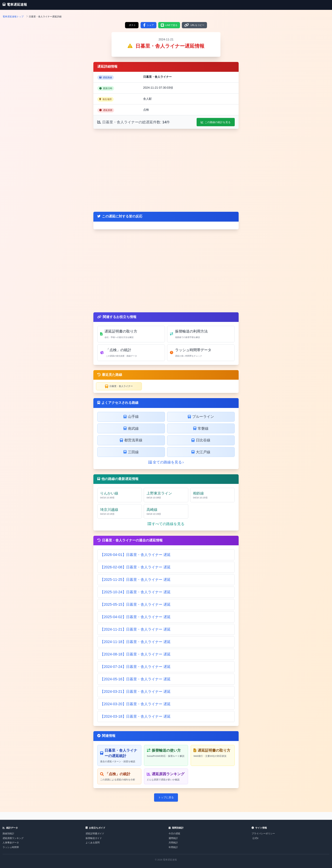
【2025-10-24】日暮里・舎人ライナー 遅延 (135, 592)
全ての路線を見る (166, 462)
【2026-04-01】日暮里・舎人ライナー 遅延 (135, 555)
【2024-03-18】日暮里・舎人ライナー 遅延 (135, 716)
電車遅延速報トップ (13, 17)
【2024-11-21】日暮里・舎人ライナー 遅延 (135, 629)
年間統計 (173, 847)
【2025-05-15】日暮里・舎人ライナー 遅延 (135, 604)
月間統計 (173, 843)
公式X (255, 838)
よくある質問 (93, 843)
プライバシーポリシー (263, 834)
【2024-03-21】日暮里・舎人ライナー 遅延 (135, 691)
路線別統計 (8, 834)
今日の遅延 (174, 834)
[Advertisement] (166, 170)
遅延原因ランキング (13, 838)
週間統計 (173, 838)
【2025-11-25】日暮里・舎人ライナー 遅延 (135, 580)
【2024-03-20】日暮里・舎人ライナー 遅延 (135, 704)
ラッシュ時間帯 (11, 847)
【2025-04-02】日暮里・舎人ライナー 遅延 (135, 617)
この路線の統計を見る (216, 122)
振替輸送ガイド (94, 838)
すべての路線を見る (166, 524)
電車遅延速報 (15, 5)
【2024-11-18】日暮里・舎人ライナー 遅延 (135, 642)
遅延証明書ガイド (95, 834)
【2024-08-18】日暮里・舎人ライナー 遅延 (135, 654)
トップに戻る (166, 797)
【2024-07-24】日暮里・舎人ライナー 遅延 (135, 667)
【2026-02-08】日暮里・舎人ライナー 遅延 (135, 567)
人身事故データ (11, 843)
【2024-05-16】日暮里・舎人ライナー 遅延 (135, 679)
